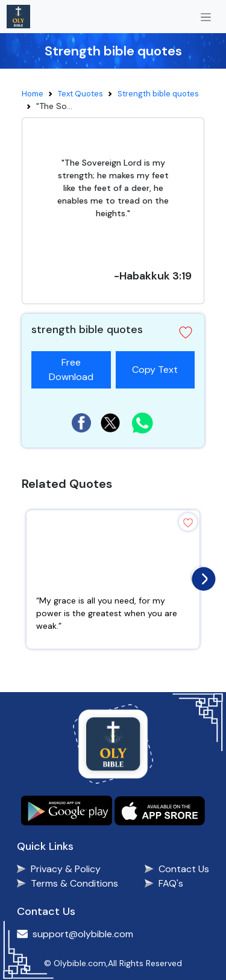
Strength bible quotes (158, 94)
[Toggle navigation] (206, 17)
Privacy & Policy (66, 869)
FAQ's (171, 883)
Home (33, 94)
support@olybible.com (83, 934)
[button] (186, 332)
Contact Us (184, 869)
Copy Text (160, 364)
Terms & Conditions (74, 883)
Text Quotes (80, 94)
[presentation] (201, 576)
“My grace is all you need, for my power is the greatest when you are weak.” (107, 613)
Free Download (71, 370)
